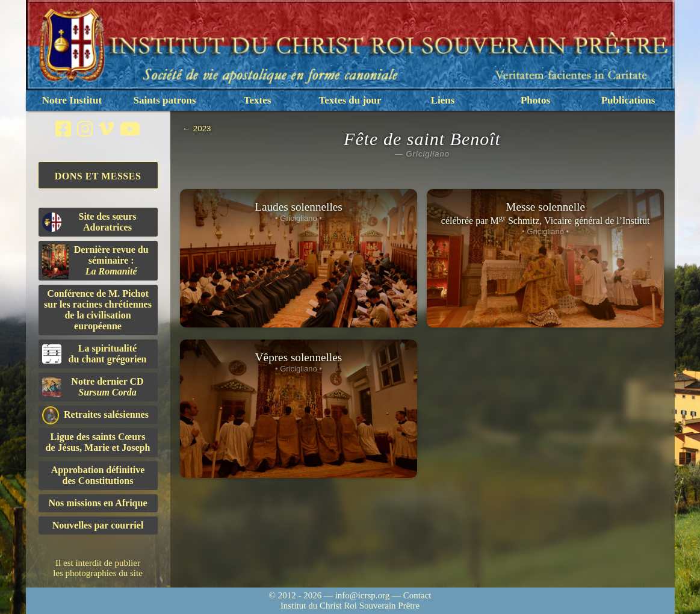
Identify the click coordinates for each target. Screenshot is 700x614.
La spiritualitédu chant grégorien (94, 354)
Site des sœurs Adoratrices (89, 222)
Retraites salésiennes (95, 415)
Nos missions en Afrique (98, 503)
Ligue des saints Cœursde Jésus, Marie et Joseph (98, 442)
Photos (535, 100)
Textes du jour (350, 100)
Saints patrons (164, 100)
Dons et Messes (98, 176)
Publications (628, 100)
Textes (258, 100)
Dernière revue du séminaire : (95, 262)
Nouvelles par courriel (98, 525)
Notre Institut (72, 100)
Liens (443, 100)
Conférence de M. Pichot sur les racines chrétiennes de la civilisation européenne (98, 310)
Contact (417, 595)
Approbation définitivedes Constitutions (98, 475)
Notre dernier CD (93, 387)
